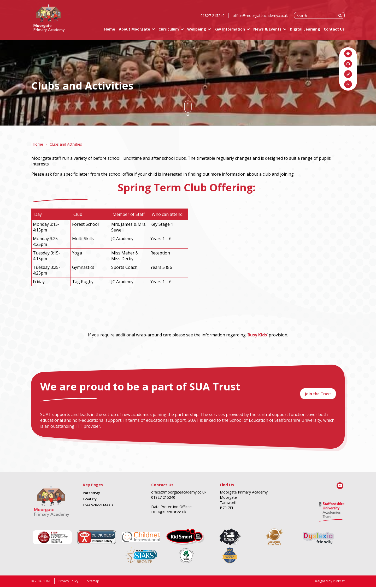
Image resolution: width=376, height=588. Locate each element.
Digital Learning (305, 32)
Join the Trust (318, 394)
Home (110, 32)
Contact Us (334, 32)
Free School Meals (98, 506)
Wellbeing (197, 32)
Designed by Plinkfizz (329, 582)
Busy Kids (257, 335)
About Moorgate (134, 32)
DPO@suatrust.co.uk (169, 513)
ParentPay (91, 494)
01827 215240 (213, 18)
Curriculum (169, 32)
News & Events (267, 32)
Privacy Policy (68, 582)
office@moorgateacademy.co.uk (260, 18)
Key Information (230, 32)
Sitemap (93, 582)
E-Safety (90, 500)
